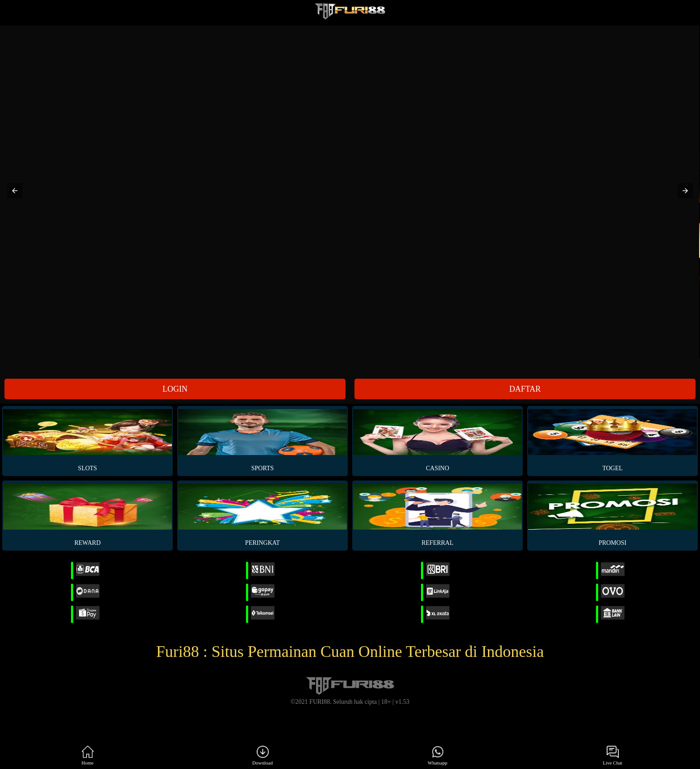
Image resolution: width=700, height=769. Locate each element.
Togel (612, 440)
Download (262, 756)
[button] (15, 191)
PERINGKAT (262, 515)
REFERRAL (437, 515)
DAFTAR (525, 389)
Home (88, 756)
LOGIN (175, 389)
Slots (87, 440)
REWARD (87, 515)
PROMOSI (612, 515)
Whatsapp (437, 756)
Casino (437, 440)
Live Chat (612, 756)
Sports (262, 440)
